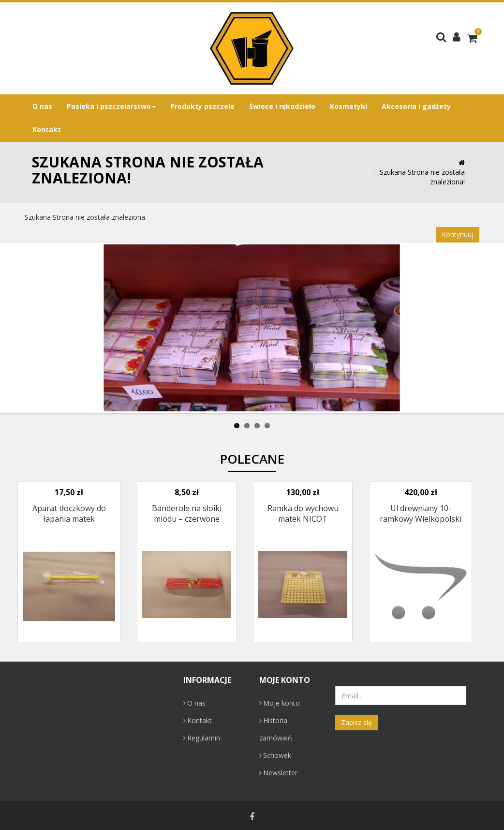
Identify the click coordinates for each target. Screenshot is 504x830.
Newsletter (278, 773)
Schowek (275, 755)
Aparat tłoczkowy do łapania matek (69, 513)
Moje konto (280, 703)
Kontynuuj (458, 234)
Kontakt (198, 720)
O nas (194, 703)
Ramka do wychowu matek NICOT (303, 513)
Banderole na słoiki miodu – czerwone (187, 513)
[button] (457, 36)
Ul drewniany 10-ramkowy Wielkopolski (421, 513)
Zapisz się (356, 722)
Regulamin (202, 738)
